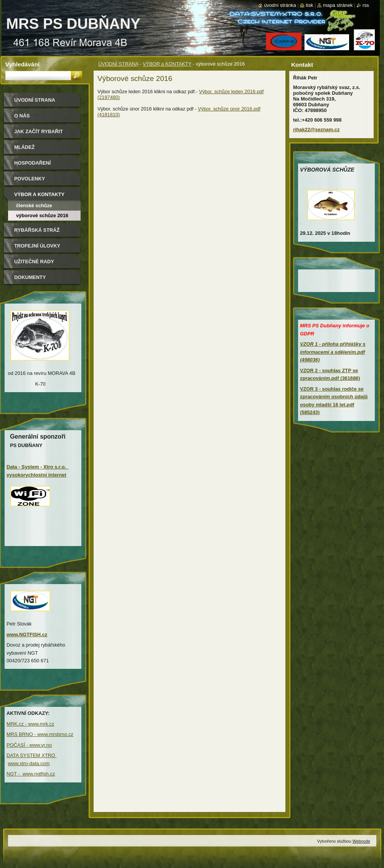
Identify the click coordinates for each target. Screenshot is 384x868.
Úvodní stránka (280, 5)
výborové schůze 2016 (42, 215)
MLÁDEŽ (24, 147)
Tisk (309, 5)
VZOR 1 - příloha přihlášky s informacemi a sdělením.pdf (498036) (333, 352)
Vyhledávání (22, 64)
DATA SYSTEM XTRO (31, 755)
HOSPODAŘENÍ (32, 163)
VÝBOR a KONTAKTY (167, 64)
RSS (366, 5)
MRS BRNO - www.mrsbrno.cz (40, 734)
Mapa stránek (338, 5)
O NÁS (22, 116)
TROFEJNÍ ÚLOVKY (37, 246)
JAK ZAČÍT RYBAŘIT (39, 131)
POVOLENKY (30, 179)
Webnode (361, 841)
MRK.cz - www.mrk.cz (30, 724)
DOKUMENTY (30, 277)
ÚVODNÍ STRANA (118, 64)
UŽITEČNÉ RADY (34, 262)
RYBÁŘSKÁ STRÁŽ (37, 230)
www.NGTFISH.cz (27, 634)
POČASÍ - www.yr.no (29, 745)
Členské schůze (34, 205)
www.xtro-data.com (29, 763)
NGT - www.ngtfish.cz (31, 774)
